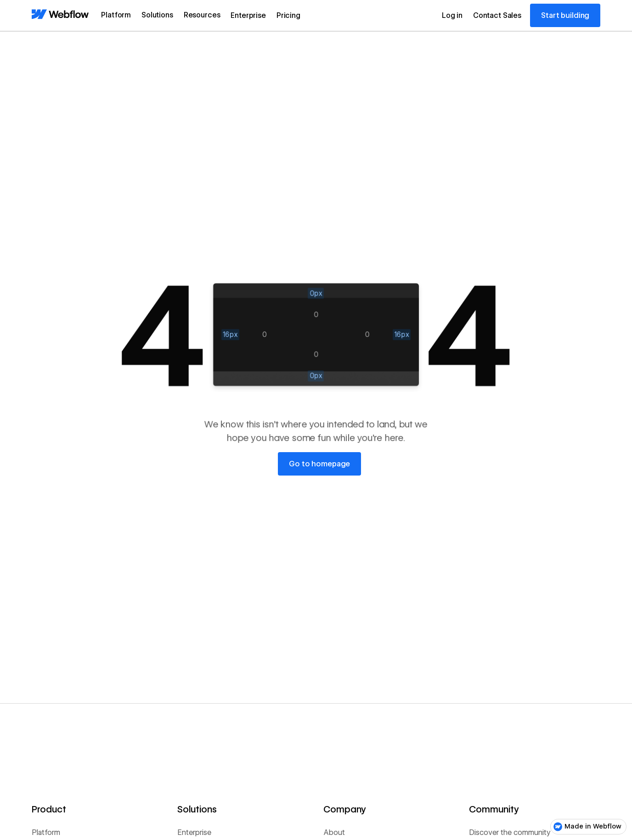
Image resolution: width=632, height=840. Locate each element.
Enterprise (248, 15)
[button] (116, 15)
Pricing (288, 15)
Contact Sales (497, 15)
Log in (452, 15)
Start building (565, 15)
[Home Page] (60, 15)
